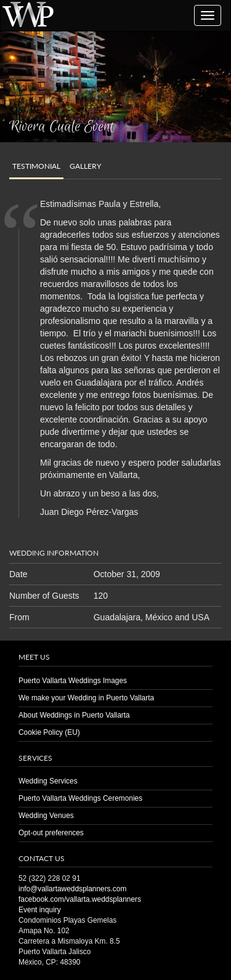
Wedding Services (48, 781)
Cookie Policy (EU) (49, 732)
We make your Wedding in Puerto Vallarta (86, 698)
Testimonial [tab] (36, 166)
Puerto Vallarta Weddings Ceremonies (80, 798)
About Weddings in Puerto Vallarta (74, 715)
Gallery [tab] (85, 166)
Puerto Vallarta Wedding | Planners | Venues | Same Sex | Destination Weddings (28, 14)
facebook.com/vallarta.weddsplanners (80, 899)
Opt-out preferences (51, 833)
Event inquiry (40, 910)
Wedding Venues (46, 816)
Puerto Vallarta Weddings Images (73, 681)
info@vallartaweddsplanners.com (72, 889)
